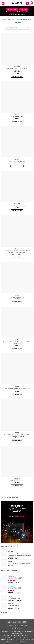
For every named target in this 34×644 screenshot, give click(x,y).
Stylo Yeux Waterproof (17, 481)
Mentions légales (23, 627)
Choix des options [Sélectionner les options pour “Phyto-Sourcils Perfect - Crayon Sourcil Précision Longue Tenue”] (17, 348)
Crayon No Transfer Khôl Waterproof (17, 68)
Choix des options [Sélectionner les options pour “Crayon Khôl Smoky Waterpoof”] (17, 211)
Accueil (5, 19)
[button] (3, 3)
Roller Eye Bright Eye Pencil (17, 161)
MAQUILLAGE (12, 19)
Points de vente (17, 628)
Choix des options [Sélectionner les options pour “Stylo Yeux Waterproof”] (17, 486)
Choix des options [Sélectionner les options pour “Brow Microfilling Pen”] (17, 121)
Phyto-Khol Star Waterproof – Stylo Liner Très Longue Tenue (17, 389)
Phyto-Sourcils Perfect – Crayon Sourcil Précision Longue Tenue (17, 343)
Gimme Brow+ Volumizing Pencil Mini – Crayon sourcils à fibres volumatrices (17, 252)
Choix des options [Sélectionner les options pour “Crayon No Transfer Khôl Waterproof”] (17, 76)
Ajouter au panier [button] (17, 166)
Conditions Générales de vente (17, 626)
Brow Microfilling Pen (17, 116)
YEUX (17, 19)
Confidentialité (11, 627)
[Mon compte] (27, 3)
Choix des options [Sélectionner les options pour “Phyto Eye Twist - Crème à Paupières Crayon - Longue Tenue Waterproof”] (17, 441)
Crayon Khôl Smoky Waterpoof (17, 206)
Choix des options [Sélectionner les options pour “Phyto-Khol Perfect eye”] (17, 302)
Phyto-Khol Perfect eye (17, 297)
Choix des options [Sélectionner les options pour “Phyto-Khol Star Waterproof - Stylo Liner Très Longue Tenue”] (17, 394)
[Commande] (17, 28)
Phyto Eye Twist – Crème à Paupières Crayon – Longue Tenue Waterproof (17, 435)
